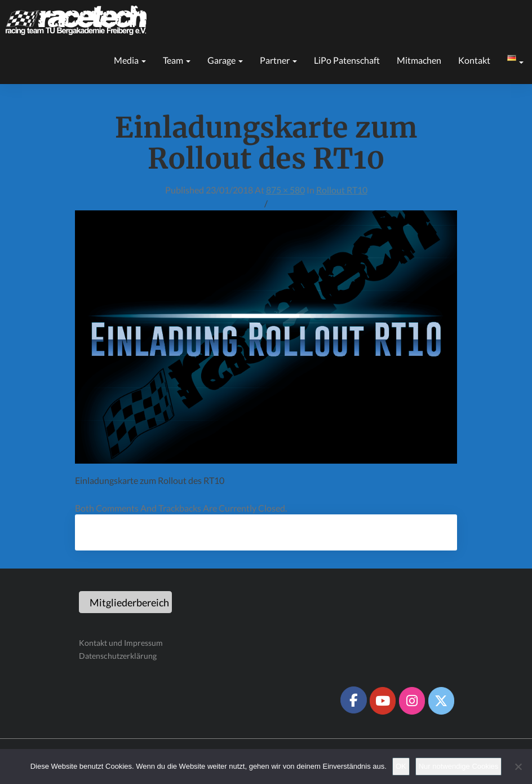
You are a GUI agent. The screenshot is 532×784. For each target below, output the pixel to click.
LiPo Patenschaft (347, 60)
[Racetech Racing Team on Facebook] (353, 700)
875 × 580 (285, 190)
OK (401, 766)
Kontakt (474, 60)
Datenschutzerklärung (118, 656)
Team (177, 60)
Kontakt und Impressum (121, 643)
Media (130, 60)
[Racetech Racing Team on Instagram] (412, 701)
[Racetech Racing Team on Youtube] (383, 701)
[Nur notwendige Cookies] (518, 767)
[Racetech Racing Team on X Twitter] (441, 701)
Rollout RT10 (342, 190)
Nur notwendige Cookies (459, 766)
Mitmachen (419, 60)
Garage (225, 60)
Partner (278, 60)
